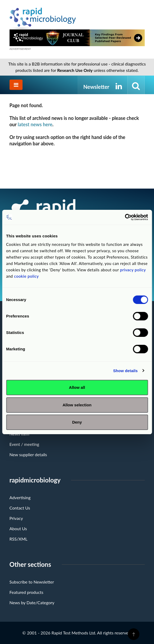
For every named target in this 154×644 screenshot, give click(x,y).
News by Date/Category (32, 602)
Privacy (16, 518)
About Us (18, 528)
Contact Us (20, 508)
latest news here (35, 124)
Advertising (20, 497)
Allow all (77, 387)
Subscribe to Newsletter (32, 582)
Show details (126, 371)
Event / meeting (24, 444)
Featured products (27, 592)
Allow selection (77, 405)
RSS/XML (19, 539)
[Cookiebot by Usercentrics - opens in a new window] (125, 217)
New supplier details (28, 454)
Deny (77, 422)
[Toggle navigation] (16, 85)
